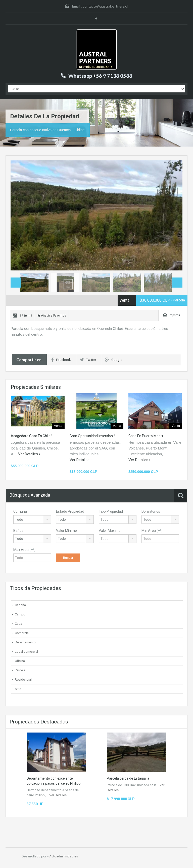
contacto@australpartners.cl (105, 6)
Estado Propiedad (70, 511)
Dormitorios (151, 511)
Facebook (61, 360)
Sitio (18, 689)
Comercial (22, 633)
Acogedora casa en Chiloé (32, 436)
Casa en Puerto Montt (146, 436)
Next (173, 216)
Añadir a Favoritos (52, 316)
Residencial (23, 680)
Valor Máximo (110, 531)
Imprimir (175, 315)
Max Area (24, 550)
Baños (18, 531)
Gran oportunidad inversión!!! (92, 436)
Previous (16, 283)
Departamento (25, 642)
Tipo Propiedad (111, 511)
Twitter (88, 360)
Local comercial (26, 652)
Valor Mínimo (66, 531)
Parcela (20, 670)
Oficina (20, 661)
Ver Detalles (29, 454)
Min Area (152, 531)
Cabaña (20, 605)
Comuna (20, 511)
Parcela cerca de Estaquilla (128, 778)
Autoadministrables (64, 856)
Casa (18, 624)
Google (114, 360)
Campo (20, 614)
